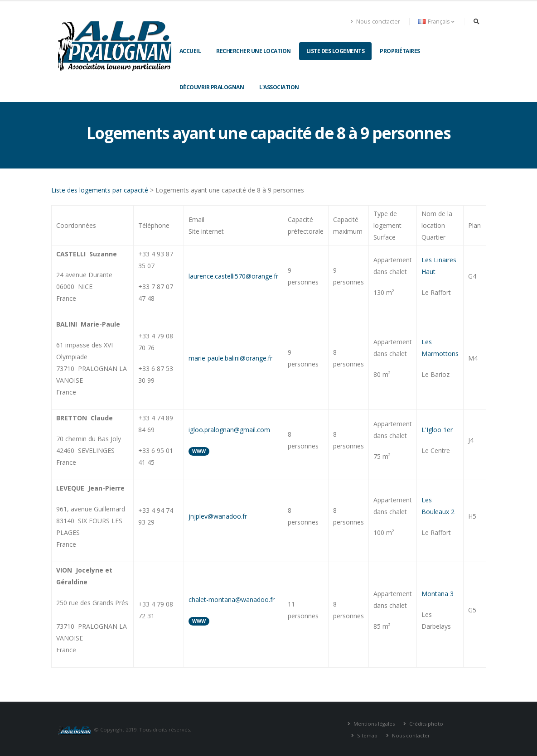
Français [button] (436, 22)
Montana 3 (438, 594)
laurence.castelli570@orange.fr (233, 276)
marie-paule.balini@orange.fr (230, 358)
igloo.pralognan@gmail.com (229, 430)
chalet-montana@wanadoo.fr (232, 600)
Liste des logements (336, 51)
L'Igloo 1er (437, 430)
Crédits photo (426, 724)
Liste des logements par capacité (100, 190)
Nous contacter (410, 735)
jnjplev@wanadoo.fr (218, 516)
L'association (279, 87)
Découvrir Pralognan (212, 87)
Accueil (190, 51)
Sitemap (367, 735)
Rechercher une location (254, 51)
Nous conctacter (375, 22)
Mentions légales (373, 724)
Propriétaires (400, 51)
